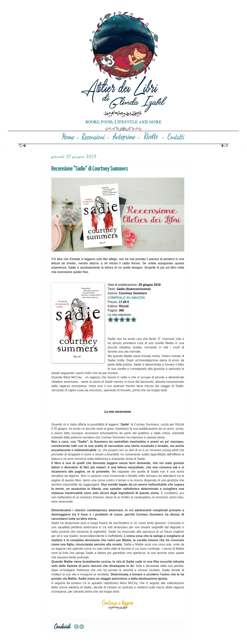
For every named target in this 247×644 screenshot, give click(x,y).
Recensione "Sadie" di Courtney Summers (90, 169)
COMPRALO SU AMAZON (126, 298)
